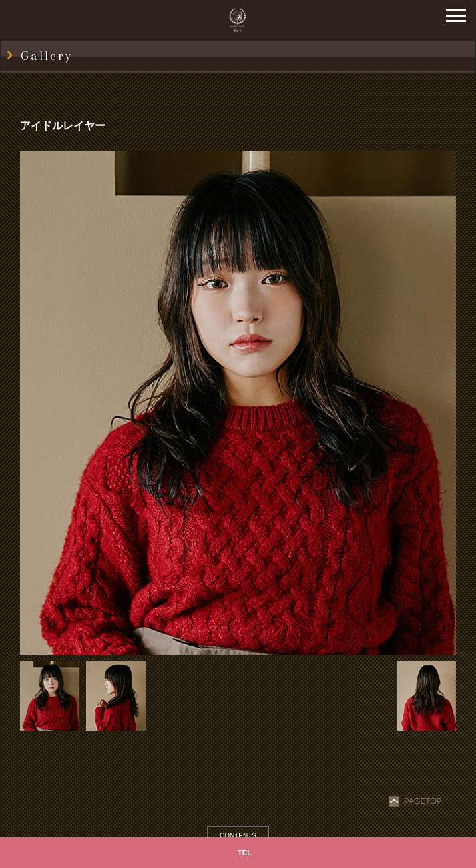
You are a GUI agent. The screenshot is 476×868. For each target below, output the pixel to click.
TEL (245, 853)
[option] (238, 403)
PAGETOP (416, 801)
